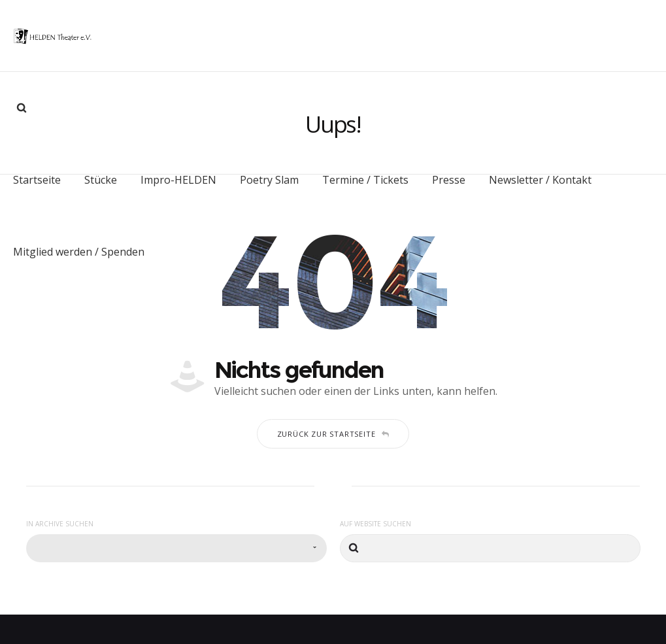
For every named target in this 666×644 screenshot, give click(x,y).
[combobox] (176, 534)
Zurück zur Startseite (333, 419)
